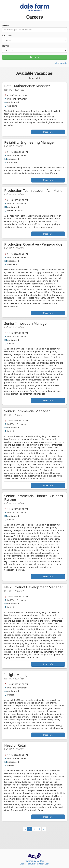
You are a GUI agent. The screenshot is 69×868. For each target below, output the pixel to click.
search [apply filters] (34, 57)
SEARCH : (6, 25)
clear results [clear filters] (61, 63)
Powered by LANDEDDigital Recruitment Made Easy (35, 862)
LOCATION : (7, 36)
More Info (48, 132)
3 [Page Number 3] (39, 829)
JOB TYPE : (6, 46)
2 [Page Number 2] (34, 829)
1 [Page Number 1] (30, 829)
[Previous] (25, 829)
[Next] (44, 829)
